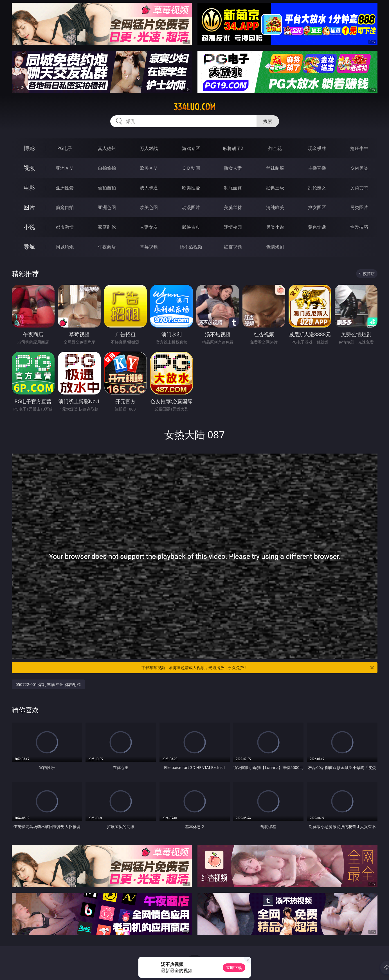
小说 (29, 227)
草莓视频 (149, 247)
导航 (29, 247)
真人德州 (107, 148)
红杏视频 (233, 247)
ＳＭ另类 (359, 168)
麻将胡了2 (233, 148)
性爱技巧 (359, 227)
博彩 (29, 148)
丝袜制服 (275, 168)
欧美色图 (149, 207)
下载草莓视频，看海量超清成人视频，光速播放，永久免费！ (258, 668)
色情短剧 (275, 247)
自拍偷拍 (107, 168)
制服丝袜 (233, 188)
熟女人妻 (233, 168)
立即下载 (234, 967)
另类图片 (359, 207)
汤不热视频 (191, 247)
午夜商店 (107, 247)
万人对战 (149, 148)
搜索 (268, 121)
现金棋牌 (317, 148)
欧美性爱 (191, 188)
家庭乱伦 (107, 227)
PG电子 (65, 148)
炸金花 (275, 148)
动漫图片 (191, 207)
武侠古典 (191, 227)
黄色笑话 (317, 227)
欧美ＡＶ (149, 168)
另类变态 (359, 188)
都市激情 (65, 227)
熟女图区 (317, 207)
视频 (29, 168)
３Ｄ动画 (191, 168)
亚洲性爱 (65, 188)
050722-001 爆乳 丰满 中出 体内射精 (48, 684)
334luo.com (194, 107)
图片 (29, 207)
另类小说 (275, 227)
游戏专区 (191, 148)
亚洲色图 (107, 207)
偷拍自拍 (107, 188)
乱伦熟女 (317, 188)
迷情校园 (233, 227)
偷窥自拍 (65, 207)
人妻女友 (149, 227)
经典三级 (275, 188)
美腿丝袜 (233, 207)
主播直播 (317, 168)
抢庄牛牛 (359, 148)
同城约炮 (65, 247)
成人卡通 (149, 188)
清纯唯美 (275, 207)
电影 (29, 188)
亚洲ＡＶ (65, 168)
